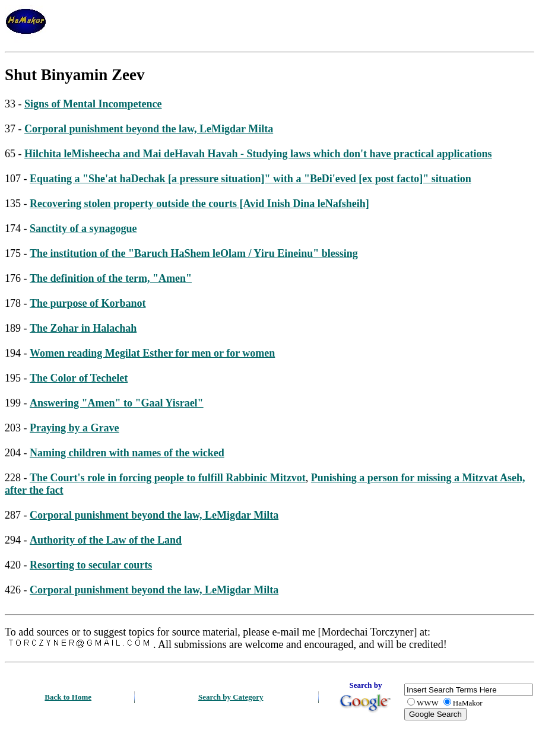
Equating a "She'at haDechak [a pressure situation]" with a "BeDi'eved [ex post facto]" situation (251, 179)
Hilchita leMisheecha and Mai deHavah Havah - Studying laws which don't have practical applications (258, 154)
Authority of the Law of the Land (106, 540)
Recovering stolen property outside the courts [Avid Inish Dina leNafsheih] (199, 204)
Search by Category (231, 697)
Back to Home (68, 697)
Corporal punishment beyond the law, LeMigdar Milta (149, 129)
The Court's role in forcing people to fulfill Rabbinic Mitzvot (168, 478)
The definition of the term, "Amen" (111, 278)
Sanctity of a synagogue (83, 228)
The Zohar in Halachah (83, 328)
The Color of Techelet (79, 378)
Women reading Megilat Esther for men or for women (152, 353)
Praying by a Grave (74, 428)
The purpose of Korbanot (88, 303)
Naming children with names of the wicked (127, 453)
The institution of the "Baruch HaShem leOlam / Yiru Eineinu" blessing (194, 253)
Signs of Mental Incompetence (93, 104)
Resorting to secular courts (91, 565)
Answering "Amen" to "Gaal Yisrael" (117, 403)
